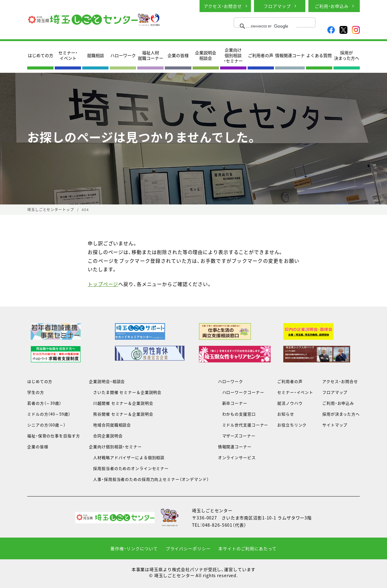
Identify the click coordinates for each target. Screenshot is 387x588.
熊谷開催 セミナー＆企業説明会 (121, 414)
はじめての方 (41, 55)
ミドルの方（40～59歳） (49, 414)
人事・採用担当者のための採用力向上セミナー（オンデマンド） (149, 479)
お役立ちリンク (292, 425)
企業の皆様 (178, 55)
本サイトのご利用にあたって (247, 548)
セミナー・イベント (68, 55)
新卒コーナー (233, 403)
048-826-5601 (218, 525)
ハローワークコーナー (241, 392)
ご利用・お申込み (332, 6)
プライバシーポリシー (188, 548)
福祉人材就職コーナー (151, 55)
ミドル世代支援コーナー (243, 425)
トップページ (103, 284)
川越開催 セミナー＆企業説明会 (121, 403)
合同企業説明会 (106, 436)
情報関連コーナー (235, 447)
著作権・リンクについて (134, 548)
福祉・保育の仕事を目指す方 (54, 436)
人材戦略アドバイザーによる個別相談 (127, 457)
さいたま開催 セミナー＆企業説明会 (125, 392)
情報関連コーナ (290, 55)
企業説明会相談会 (206, 55)
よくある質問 (319, 55)
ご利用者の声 (261, 55)
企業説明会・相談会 (107, 381)
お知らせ (286, 414)
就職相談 (96, 55)
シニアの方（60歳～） (46, 425)
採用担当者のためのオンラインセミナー (129, 468)
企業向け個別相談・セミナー (233, 55)
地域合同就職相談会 (110, 425)
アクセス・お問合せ (223, 6)
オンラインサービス (237, 457)
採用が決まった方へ (347, 55)
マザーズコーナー (237, 436)
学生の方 (36, 392)
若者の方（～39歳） (44, 403)
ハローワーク (123, 55)
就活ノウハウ (290, 403)
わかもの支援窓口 (237, 414)
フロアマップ (277, 6)
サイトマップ (335, 425)
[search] (274, 26)
